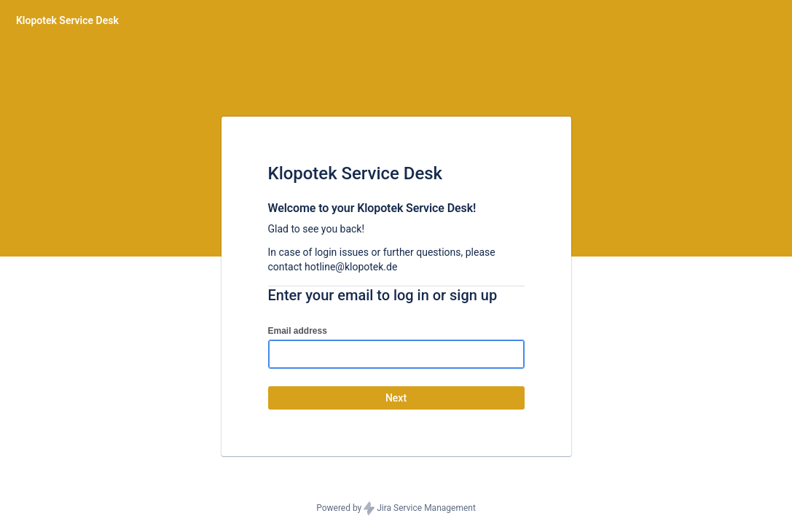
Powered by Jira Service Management (396, 509)
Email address (298, 331)
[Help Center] (67, 20)
